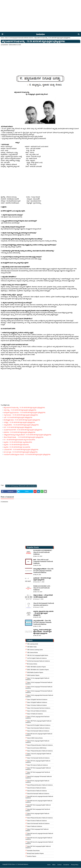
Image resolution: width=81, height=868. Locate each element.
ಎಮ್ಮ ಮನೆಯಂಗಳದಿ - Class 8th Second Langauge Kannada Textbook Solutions (42, 622)
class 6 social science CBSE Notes (37, 748)
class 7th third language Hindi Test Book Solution (38, 773)
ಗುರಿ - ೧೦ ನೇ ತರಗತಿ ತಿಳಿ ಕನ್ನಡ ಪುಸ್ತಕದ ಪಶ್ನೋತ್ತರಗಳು (18, 427)
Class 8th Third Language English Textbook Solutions (38, 806)
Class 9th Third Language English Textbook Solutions (38, 847)
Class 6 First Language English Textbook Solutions (37, 742)
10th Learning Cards (33, 644)
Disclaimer (66, 865)
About (54, 865)
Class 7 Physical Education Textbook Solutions (40, 751)
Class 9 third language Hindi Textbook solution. (37, 830)
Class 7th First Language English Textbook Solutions (38, 762)
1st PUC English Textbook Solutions (37, 658)
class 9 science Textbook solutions (37, 821)
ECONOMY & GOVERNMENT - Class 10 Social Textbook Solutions (43, 552)
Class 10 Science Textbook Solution (37, 705)
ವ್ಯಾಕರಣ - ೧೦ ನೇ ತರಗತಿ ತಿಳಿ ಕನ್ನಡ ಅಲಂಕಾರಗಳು (17, 447)
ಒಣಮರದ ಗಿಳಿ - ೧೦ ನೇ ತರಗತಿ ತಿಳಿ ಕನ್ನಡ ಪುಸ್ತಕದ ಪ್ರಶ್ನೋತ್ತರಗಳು (21, 450)
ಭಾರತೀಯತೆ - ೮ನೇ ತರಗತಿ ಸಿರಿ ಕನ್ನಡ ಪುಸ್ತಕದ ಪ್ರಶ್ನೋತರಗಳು (42, 579)
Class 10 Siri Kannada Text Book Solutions (39, 708)
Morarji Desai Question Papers (35, 853)
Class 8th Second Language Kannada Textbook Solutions (39, 797)
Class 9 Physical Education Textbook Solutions (40, 818)
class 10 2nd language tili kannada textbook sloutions (19, 38)
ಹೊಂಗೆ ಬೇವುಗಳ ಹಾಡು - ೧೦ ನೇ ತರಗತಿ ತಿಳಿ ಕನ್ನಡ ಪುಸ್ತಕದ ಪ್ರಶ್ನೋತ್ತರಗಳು (23, 437)
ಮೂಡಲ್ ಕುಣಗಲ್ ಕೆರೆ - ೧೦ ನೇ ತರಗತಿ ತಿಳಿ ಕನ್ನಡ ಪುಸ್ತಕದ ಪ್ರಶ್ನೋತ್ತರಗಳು (23, 430)
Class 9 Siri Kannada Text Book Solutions (38, 823)
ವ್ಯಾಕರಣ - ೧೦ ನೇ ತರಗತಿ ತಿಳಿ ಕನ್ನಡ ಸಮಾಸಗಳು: (16, 445)
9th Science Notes (32, 664)
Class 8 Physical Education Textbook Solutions (40, 785)
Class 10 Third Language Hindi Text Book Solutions (37, 717)
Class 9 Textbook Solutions (35, 826)
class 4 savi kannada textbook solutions (38, 728)
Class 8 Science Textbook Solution (37, 788)
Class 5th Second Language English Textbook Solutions (39, 734)
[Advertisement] (40, 16)
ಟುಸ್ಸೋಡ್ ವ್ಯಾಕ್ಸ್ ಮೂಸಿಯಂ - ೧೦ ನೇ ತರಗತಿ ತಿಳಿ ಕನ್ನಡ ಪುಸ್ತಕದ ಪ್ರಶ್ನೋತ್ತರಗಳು (25, 412)
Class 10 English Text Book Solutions (37, 700)
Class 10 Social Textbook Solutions (37, 711)
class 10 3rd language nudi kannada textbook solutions (39, 696)
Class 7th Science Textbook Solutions (37, 765)
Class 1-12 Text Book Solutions (20, 864)
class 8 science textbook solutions (37, 791)
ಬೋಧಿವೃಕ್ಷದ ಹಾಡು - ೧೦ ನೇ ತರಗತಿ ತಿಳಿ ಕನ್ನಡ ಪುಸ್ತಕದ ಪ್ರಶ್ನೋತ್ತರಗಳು (22, 420)
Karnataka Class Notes (33, 851)
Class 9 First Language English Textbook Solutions (37, 814)
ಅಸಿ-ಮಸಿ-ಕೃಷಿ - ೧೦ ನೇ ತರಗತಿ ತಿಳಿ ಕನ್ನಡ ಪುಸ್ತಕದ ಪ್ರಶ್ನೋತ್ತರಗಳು (21, 452)
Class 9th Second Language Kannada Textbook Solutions (39, 834)
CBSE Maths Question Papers (35, 672)
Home (2, 38)
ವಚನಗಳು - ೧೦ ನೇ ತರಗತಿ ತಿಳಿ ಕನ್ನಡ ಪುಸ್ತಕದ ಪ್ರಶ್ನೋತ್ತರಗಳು (19, 432)
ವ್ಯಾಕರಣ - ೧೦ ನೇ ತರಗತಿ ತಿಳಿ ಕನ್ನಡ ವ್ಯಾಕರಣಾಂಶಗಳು (18, 442)
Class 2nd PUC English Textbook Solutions (39, 725)
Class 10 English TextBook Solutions (37, 702)
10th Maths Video (32, 647)
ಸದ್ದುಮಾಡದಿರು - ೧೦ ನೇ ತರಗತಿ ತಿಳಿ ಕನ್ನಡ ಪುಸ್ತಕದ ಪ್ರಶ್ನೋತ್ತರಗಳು (21, 425)
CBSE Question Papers (33, 675)
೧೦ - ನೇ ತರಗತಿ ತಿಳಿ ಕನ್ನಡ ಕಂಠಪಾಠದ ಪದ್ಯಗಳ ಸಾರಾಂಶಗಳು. (19, 440)
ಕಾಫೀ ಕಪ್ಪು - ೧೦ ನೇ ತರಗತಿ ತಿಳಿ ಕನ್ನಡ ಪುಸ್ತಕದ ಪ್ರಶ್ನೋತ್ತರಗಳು (20, 410)
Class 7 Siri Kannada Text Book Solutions (38, 758)
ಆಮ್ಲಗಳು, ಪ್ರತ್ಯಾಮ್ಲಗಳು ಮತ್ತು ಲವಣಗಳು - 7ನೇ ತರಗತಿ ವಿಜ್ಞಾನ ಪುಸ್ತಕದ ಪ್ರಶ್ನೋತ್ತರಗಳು (43, 613)
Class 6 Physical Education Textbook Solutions (40, 745)
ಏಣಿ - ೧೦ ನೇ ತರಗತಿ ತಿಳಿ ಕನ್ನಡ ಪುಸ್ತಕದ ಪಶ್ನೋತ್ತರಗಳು (19, 417)
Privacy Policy (75, 865)
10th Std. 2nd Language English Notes (38, 655)
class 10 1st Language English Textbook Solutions (37, 679)
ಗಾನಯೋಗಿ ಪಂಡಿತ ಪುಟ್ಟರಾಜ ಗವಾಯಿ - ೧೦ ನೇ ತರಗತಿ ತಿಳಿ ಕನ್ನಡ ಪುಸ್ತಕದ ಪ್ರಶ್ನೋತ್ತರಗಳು (27, 454)
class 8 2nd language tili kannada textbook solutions (39, 777)
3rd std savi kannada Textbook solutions (38, 661)
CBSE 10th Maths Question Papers (36, 667)
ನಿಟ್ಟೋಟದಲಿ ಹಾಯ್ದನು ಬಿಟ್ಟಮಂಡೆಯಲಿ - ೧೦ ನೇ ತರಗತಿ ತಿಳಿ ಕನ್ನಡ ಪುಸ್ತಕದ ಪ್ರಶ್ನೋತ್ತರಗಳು (27, 435)
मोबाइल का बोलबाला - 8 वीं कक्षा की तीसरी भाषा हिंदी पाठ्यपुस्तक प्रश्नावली (43, 596)
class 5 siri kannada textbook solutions (38, 731)
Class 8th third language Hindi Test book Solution (38, 810)
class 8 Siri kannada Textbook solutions (38, 794)
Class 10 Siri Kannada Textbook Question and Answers (44, 604)
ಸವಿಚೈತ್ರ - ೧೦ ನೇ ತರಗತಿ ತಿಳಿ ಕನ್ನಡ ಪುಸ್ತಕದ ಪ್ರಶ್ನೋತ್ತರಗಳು (19, 422)
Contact (59, 865)
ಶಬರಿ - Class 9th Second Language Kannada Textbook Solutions (43, 562)
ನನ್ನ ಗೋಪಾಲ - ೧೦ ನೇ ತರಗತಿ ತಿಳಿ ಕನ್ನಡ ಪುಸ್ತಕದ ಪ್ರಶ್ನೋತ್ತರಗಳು (21, 415)
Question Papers (32, 856)
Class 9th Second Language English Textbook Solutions (39, 838)
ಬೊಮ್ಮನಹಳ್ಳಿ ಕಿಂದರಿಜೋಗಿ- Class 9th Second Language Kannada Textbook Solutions (43, 571)
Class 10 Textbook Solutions (35, 714)
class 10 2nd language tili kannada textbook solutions (39, 692)
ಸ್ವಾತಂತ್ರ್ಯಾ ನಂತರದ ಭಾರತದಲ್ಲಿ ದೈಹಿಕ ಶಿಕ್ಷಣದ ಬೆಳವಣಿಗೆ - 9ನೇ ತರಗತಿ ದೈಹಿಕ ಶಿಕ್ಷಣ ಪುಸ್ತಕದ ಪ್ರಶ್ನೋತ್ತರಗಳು (42, 632)
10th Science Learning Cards (35, 650)
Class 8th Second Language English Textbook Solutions (39, 801)
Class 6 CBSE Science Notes (35, 738)
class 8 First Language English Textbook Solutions (37, 781)
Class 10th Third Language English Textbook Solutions (38, 722)
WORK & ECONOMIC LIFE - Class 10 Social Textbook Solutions (42, 588)
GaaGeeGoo (5, 45)
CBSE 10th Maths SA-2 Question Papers (38, 670)
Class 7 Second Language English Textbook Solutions (38, 754)
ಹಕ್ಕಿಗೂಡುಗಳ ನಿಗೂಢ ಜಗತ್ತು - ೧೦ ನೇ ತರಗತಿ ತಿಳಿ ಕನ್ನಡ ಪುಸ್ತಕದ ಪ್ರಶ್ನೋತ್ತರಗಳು (24, 408)
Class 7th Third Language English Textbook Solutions (38, 769)
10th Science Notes (32, 652)
